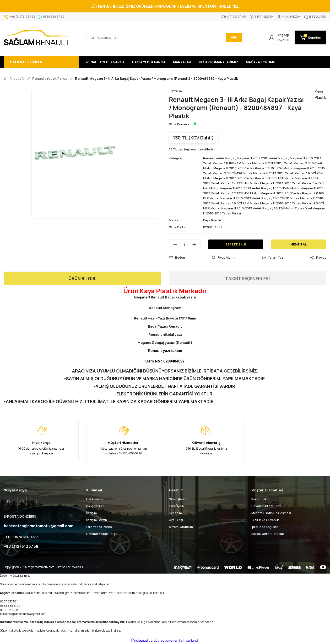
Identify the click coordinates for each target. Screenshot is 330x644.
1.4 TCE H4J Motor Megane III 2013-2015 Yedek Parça (271, 183)
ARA (234, 37)
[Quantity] (185, 244)
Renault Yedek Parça (219, 158)
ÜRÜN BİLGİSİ (83, 278)
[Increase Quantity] (196, 244)
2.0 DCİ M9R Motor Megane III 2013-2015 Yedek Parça (264, 173)
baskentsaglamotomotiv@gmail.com (23, 614)
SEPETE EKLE (236, 244)
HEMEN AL (299, 244)
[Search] (165, 37)
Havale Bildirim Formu (267, 506)
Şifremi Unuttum (181, 527)
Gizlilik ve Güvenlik (265, 520)
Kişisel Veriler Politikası (268, 534)
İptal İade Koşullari (265, 527)
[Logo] (37, 37)
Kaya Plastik (212, 220)
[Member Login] (279, 37)
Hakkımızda (95, 499)
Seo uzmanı (92, 567)
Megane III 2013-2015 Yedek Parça (262, 158)
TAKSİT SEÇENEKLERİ (247, 278)
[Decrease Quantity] (173, 244)
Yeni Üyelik (177, 506)
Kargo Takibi (261, 499)
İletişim (92, 513)
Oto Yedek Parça (99, 527)
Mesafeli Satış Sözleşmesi (271, 513)
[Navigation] (41, 62)
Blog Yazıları (95, 506)
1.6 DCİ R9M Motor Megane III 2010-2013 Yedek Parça (271, 203)
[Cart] (310, 37)
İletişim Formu (97, 520)
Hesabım (175, 513)
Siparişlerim (178, 499)
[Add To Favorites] (177, 258)
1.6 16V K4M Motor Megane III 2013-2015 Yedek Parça (263, 163)
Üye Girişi (176, 520)
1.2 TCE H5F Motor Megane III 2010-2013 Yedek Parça (272, 193)
